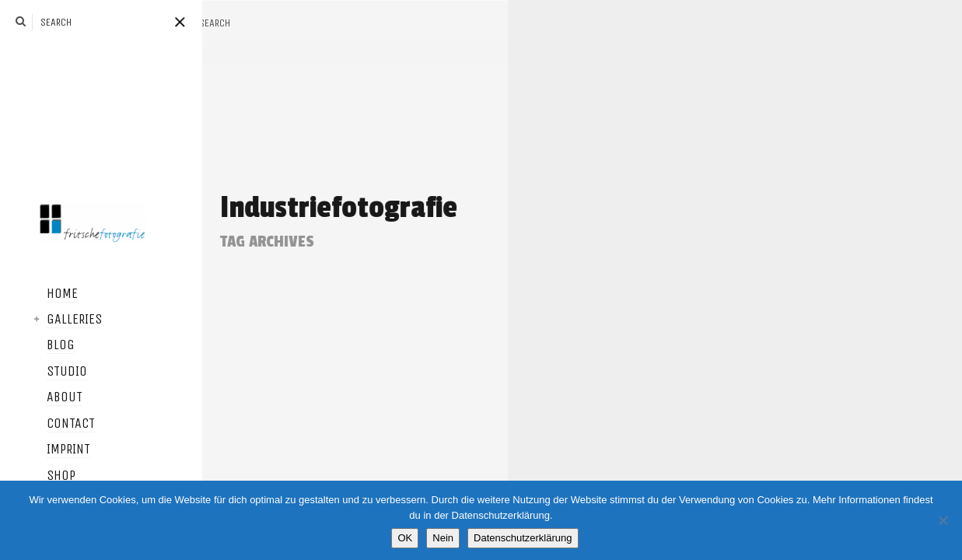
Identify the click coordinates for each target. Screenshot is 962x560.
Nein (443, 538)
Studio (44, 372)
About (41, 397)
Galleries (51, 320)
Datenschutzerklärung (523, 538)
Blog (37, 345)
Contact (47, 424)
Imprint (45, 450)
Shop (38, 476)
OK (405, 538)
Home (39, 294)
